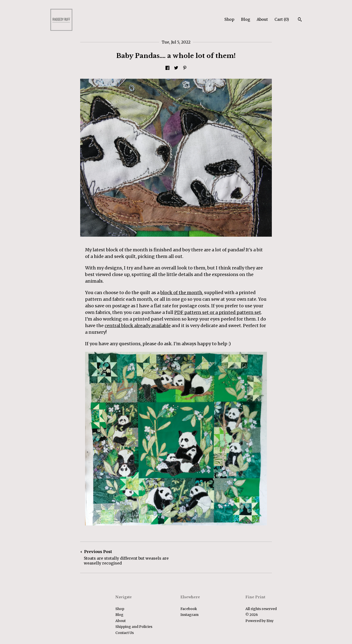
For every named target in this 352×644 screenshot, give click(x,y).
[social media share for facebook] (167, 68)
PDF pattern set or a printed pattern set (218, 312)
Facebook (189, 609)
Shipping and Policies (134, 627)
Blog (246, 19)
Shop (229, 19)
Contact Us (125, 633)
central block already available (138, 326)
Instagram (189, 615)
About (262, 19)
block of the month (181, 293)
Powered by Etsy (259, 621)
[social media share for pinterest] (185, 68)
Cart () (282, 19)
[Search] (300, 20)
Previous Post (128, 557)
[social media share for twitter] (176, 68)
